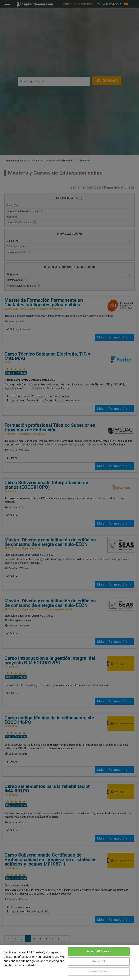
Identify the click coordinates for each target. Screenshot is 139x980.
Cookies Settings (99, 971)
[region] (69, 962)
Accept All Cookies (99, 951)
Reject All (99, 961)
